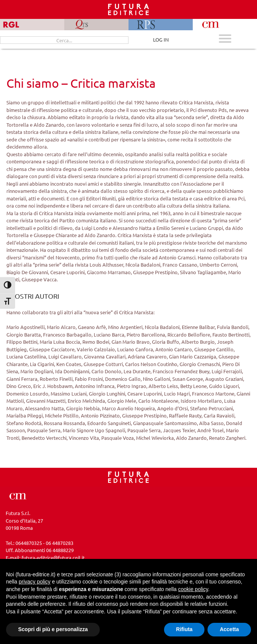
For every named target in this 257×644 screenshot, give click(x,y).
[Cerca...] (64, 40)
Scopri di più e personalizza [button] (53, 629)
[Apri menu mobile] (225, 40)
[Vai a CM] (18, 495)
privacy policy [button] (34, 582)
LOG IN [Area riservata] (161, 40)
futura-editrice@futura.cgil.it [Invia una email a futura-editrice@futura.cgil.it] (53, 558)
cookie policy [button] (193, 589)
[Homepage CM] (128, 476)
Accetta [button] (229, 629)
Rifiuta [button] (184, 629)
